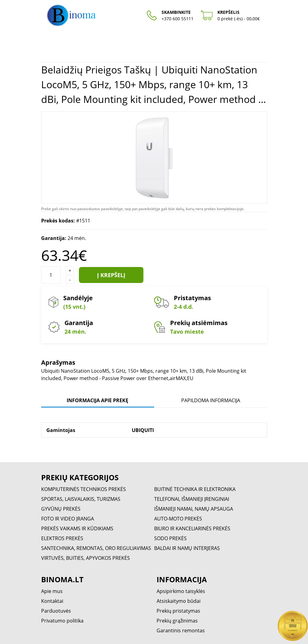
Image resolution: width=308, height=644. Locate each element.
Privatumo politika (62, 621)
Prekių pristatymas (178, 611)
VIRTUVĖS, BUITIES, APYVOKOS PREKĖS (86, 558)
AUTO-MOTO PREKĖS (178, 519)
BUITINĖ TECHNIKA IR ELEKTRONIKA (195, 489)
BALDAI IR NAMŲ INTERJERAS (187, 548)
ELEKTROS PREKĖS (62, 538)
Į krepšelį (111, 275)
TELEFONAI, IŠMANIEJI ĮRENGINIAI (192, 499)
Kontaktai (52, 601)
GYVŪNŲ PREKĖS (61, 509)
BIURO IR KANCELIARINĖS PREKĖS (192, 528)
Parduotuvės (56, 611)
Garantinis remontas (181, 630)
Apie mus (52, 591)
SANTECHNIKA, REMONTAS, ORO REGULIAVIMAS (96, 548)
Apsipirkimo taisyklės (181, 591)
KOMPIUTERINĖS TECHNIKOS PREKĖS (84, 489)
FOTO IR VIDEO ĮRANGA (68, 519)
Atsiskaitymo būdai (179, 601)
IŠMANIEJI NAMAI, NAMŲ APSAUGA (194, 509)
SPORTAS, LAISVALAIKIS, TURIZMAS (81, 499)
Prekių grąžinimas (177, 621)
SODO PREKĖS (170, 538)
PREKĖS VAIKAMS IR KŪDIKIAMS (77, 528)
